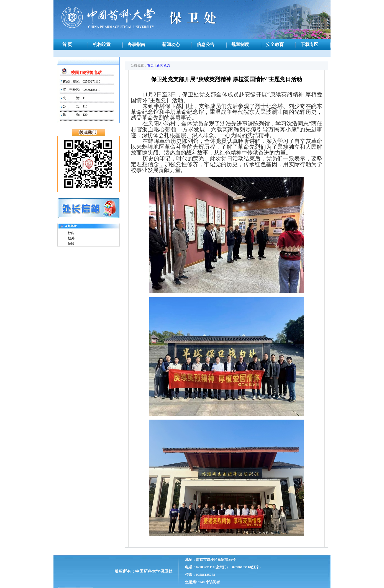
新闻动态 (163, 65)
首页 (150, 65)
